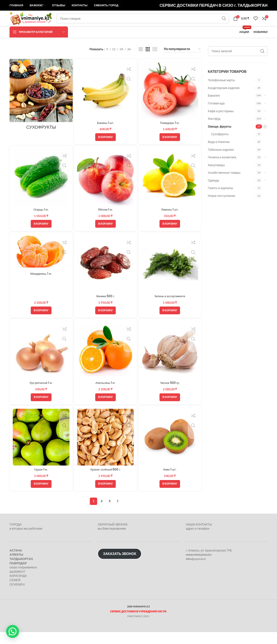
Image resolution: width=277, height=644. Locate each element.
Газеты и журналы (221, 199)
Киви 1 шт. (170, 481)
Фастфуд (214, 130)
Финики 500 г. (105, 307)
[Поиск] (148, 26)
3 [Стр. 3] (110, 513)
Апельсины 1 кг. (105, 394)
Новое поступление (222, 207)
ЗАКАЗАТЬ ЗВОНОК (120, 566)
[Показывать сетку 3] (148, 61)
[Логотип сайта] (37, 26)
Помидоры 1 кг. (170, 133)
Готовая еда (216, 114)
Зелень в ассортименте (170, 307)
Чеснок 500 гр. (170, 394)
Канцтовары (217, 176)
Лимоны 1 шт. (170, 220)
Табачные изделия (221, 161)
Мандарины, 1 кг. (41, 285)
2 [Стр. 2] (101, 513)
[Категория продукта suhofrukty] (41, 107)
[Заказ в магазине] (183, 61)
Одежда (214, 192)
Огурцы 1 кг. (41, 220)
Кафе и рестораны (221, 122)
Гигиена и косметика (222, 168)
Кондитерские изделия (224, 99)
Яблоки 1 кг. (105, 220)
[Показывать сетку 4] (155, 61)
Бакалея (214, 107)
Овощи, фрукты (220, 138)
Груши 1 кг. (41, 481)
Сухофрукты (220, 145)
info (189, 571)
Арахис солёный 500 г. (105, 481)
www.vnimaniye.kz (199, 567)
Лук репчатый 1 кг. (41, 394)
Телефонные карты (221, 91)
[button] (105, 148)
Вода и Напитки (219, 153)
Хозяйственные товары (224, 184)
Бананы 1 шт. (105, 133)
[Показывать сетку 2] (141, 61)
